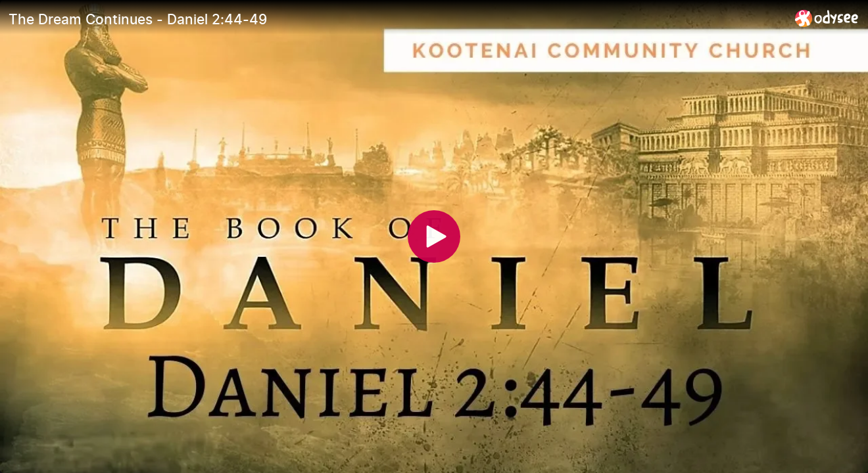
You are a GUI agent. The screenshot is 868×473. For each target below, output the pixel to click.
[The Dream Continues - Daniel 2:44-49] (397, 19)
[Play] (434, 236)
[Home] (827, 18)
